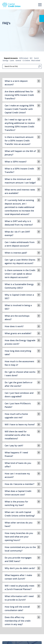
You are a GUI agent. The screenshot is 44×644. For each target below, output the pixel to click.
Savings (5, 61)
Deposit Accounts (11, 58)
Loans (12, 61)
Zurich (36, 58)
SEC (31, 58)
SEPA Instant (24, 58)
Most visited (36, 61)
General (18, 61)
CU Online (26, 61)
